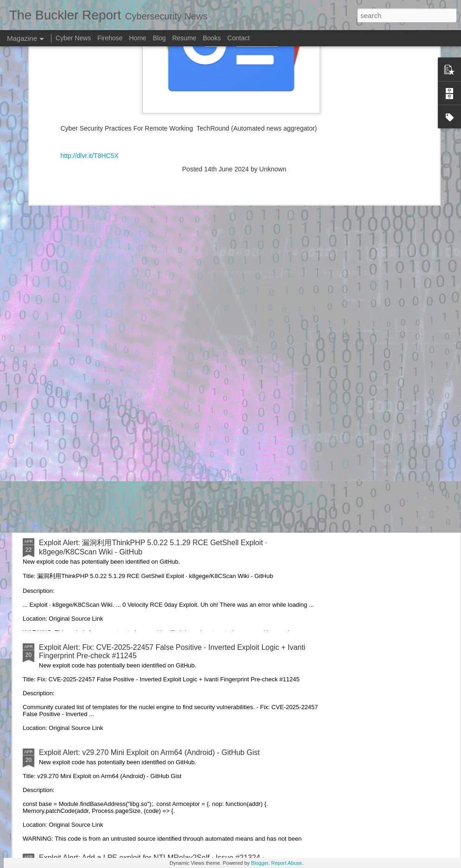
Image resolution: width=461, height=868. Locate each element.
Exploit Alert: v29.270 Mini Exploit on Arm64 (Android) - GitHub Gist (149, 752)
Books (212, 38)
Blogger (260, 863)
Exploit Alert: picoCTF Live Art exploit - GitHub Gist (122, 437)
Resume (184, 38)
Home (138, 38)
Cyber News (73, 38)
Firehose (110, 38)
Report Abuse (287, 863)
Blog (159, 38)
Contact (239, 38)
